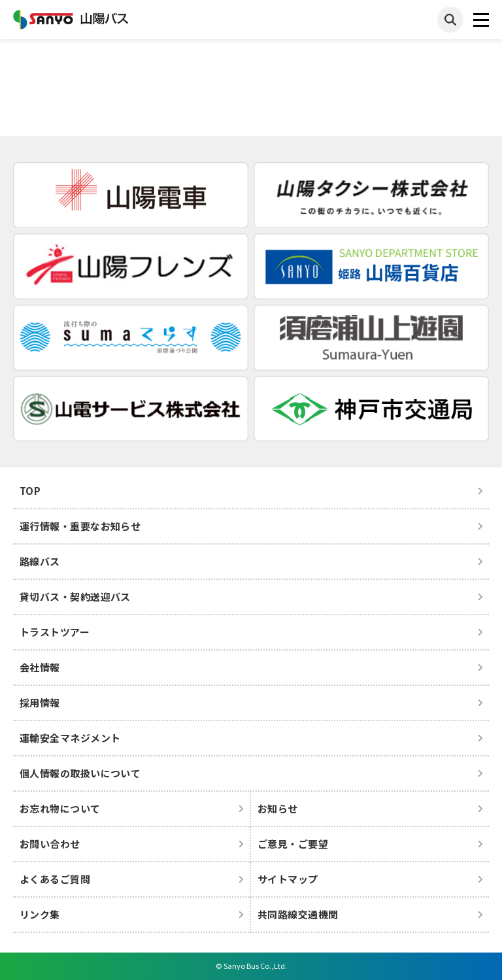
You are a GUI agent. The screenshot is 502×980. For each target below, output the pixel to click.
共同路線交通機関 (298, 914)
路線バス (40, 561)
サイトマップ (288, 879)
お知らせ (278, 808)
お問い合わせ (50, 844)
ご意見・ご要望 (293, 844)
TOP (30, 491)
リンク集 (40, 914)
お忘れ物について (60, 808)
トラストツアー (55, 632)
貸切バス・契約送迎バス (75, 597)
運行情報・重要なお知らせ (80, 526)
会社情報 (40, 667)
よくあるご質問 (55, 879)
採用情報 (40, 702)
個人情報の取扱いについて (80, 773)
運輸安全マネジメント (70, 738)
